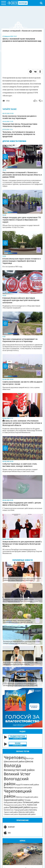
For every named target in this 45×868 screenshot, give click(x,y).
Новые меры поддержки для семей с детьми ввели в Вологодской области (22, 504)
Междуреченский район (13, 805)
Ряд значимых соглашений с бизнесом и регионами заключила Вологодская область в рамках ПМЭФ (22, 175)
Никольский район (26, 812)
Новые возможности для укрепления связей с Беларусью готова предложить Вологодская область (22, 544)
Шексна (29, 761)
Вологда (12, 766)
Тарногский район (11, 812)
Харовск (34, 807)
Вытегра (30, 758)
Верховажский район (27, 814)
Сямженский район (11, 814)
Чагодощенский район (23, 788)
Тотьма (27, 800)
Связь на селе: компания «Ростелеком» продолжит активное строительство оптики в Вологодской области (22, 423)
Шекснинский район (14, 762)
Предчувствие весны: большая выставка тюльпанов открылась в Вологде (20, 125)
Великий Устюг (17, 774)
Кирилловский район (14, 800)
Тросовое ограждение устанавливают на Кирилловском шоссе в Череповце (20, 340)
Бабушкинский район (13, 803)
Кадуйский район (31, 797)
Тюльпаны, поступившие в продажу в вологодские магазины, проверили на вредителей (19, 134)
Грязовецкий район (20, 807)
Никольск (20, 797)
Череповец (15, 757)
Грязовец (33, 810)
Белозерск (9, 787)
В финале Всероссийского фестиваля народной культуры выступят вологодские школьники (21, 300)
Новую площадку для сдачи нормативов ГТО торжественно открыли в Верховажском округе (22, 220)
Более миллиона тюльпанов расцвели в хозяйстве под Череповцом (19, 117)
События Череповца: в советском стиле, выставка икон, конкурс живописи (20, 465)
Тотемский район (31, 802)
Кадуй (18, 785)
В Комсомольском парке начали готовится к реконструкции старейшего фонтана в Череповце (22, 261)
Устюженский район (30, 785)
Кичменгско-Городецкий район (16, 810)
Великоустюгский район (19, 770)
